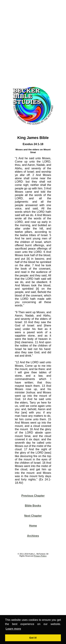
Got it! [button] (33, 638)
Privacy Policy (40, 556)
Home (33, 526)
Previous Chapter (33, 496)
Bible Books (33, 506)
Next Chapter (33, 516)
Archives (33, 536)
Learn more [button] (13, 629)
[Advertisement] (33, 42)
